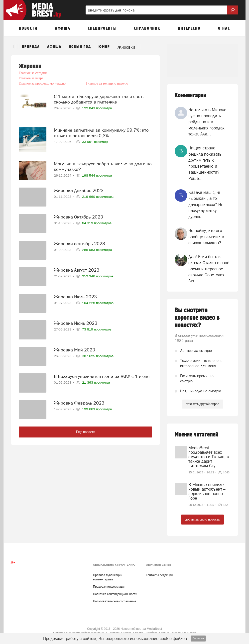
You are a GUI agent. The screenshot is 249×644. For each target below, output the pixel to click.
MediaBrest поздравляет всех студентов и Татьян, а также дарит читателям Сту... (209, 457)
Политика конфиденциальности (115, 594)
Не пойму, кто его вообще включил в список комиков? (206, 237)
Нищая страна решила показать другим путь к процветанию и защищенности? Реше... (205, 163)
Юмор (104, 47)
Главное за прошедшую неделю (42, 78)
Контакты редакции (159, 575)
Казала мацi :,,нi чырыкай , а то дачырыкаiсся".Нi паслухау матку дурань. (205, 204)
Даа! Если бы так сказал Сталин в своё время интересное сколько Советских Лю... (209, 269)
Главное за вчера (97, 73)
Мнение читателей (196, 435)
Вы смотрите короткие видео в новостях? (197, 318)
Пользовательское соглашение (115, 601)
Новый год (80, 47)
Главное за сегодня (33, 73)
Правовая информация (109, 587)
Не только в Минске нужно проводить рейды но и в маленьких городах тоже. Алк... (207, 122)
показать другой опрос (203, 404)
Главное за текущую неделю (106, 78)
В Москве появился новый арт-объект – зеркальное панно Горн (207, 491)
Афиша (54, 47)
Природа (31, 47)
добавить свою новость (202, 519)
